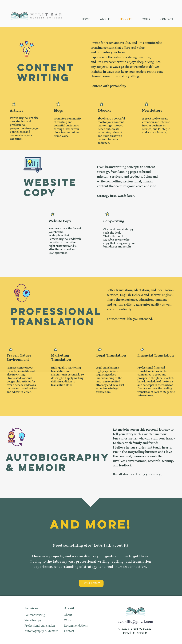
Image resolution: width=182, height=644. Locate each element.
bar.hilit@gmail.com (135, 622)
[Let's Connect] (91, 583)
